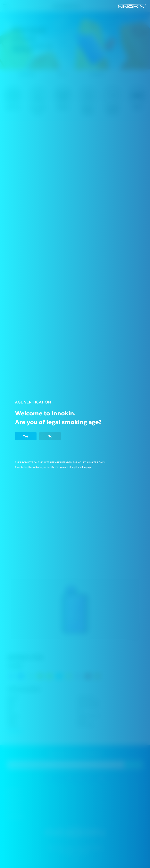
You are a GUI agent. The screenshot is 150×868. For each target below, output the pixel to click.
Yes (26, 436)
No (50, 436)
